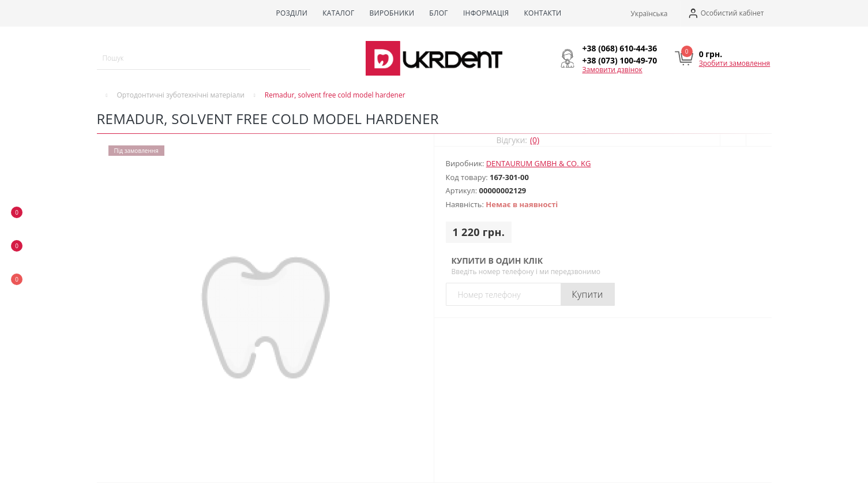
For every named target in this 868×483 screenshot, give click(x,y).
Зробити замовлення (735, 63)
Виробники (392, 13)
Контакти (542, 13)
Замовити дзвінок (613, 70)
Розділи (292, 13)
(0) (535, 140)
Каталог (338, 13)
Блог (439, 13)
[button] (726, 14)
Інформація (486, 13)
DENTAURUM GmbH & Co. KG (539, 163)
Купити (588, 294)
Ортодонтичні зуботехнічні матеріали (180, 95)
